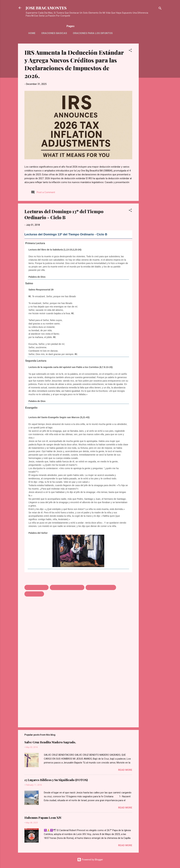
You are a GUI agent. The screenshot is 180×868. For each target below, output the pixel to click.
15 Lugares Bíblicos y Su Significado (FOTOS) (56, 780)
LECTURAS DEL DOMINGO (101, 587)
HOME (32, 33)
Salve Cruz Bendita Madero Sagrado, (50, 742)
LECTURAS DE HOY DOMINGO (67, 587)
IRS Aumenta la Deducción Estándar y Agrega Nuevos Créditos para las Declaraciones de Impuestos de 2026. (74, 64)
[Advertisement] (152, 92)
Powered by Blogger (90, 860)
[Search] (160, 9)
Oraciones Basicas (54, 33)
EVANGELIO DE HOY (37, 587)
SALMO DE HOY (34, 594)
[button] (130, 51)
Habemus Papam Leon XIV (43, 818)
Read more (125, 770)
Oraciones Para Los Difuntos (93, 33)
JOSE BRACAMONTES (46, 8)
